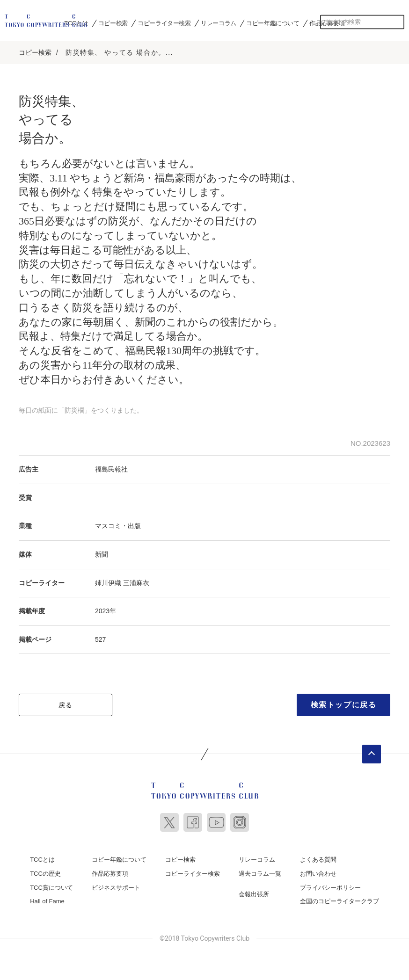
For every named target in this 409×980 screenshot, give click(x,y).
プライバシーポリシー (330, 887)
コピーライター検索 (164, 23)
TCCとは (42, 859)
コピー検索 (113, 23)
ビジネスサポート (116, 887)
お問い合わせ (318, 873)
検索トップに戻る (344, 704)
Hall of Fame (47, 901)
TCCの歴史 (45, 873)
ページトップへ (372, 754)
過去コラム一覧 (260, 873)
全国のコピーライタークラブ (340, 901)
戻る (66, 704)
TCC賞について (51, 887)
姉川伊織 (108, 582)
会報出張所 (254, 893)
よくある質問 (318, 859)
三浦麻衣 (136, 582)
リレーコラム (219, 23)
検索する (397, 22)
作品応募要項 (110, 873)
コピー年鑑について (273, 23)
